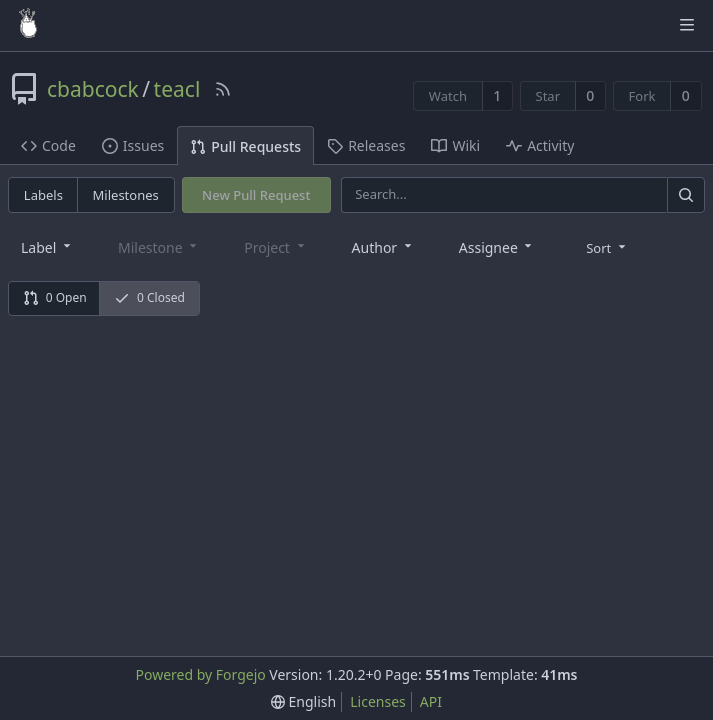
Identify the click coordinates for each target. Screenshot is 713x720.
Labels (43, 195)
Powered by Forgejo (200, 674)
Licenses (378, 701)
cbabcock (93, 89)
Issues (133, 145)
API (431, 701)
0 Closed (149, 297)
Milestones (126, 195)
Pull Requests (245, 146)
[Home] (28, 25)
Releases (366, 145)
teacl (177, 89)
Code (48, 145)
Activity (540, 145)
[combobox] (47, 246)
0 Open (55, 297)
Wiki (455, 145)
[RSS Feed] (223, 89)
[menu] (607, 247)
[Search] (686, 194)
